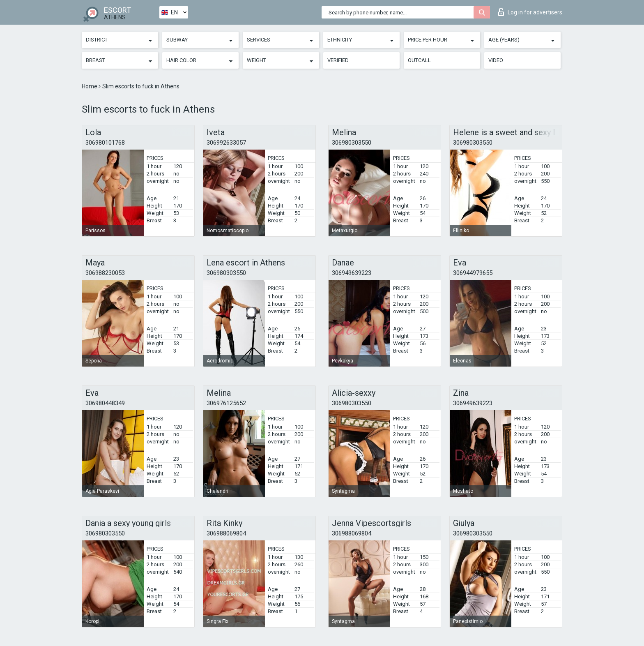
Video (496, 60)
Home (90, 86)
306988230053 (105, 273)
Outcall (419, 60)
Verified (338, 60)
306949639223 (352, 273)
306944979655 (473, 273)
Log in (530, 12)
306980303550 (352, 143)
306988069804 (226, 533)
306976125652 (226, 403)
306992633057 (226, 143)
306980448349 (105, 403)
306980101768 (105, 143)
